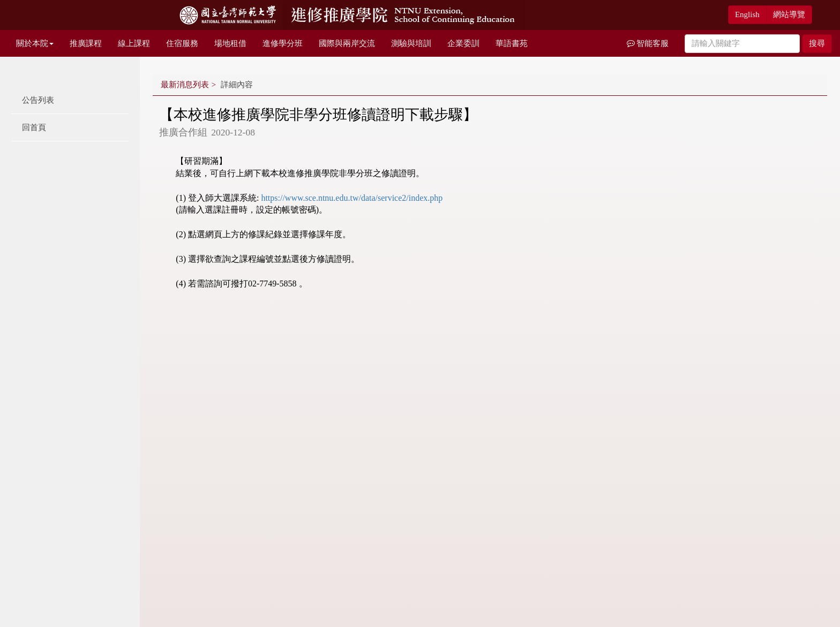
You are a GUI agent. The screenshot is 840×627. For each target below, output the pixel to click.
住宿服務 (182, 43)
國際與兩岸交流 (347, 43)
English (747, 14)
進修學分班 (283, 43)
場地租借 (230, 43)
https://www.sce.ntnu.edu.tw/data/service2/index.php (352, 198)
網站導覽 (789, 14)
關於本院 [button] (35, 43)
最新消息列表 (185, 85)
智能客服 (648, 43)
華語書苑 (512, 43)
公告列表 (38, 100)
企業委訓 (463, 43)
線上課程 (134, 43)
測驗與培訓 (411, 43)
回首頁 (34, 127)
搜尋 (817, 43)
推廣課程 (86, 43)
